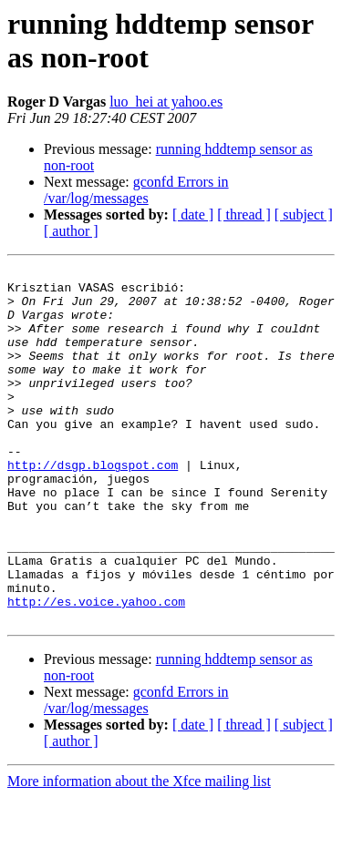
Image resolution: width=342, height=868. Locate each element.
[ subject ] (304, 214)
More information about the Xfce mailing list (139, 852)
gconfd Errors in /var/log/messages (136, 190)
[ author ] (71, 231)
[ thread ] (244, 214)
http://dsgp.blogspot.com (93, 505)
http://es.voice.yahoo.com (96, 669)
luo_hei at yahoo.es (166, 102)
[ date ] (193, 214)
